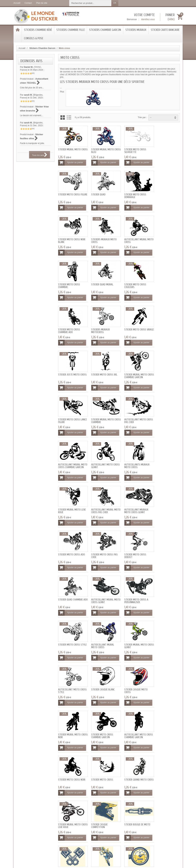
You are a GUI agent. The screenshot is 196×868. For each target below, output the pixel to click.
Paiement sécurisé (61, 808)
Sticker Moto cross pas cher (71, 456)
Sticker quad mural (132, 236)
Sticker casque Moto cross (132, 543)
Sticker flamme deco (163, 717)
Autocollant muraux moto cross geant (133, 412)
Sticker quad (65, 192)
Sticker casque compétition (129, 630)
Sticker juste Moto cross (163, 281)
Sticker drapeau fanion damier (71, 718)
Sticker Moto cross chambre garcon (69, 587)
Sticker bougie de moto (165, 629)
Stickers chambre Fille (71, 30)
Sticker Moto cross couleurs (163, 237)
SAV (86, 816)
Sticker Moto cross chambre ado (69, 281)
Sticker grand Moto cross (69, 630)
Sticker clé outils (130, 717)
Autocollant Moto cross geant (131, 368)
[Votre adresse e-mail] (162, 811)
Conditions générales (127, 812)
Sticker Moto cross (163, 585)
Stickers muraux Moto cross (165, 193)
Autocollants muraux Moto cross (165, 368)
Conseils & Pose (34, 38)
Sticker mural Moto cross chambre (163, 324)
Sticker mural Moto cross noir (163, 543)
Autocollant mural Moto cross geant (163, 456)
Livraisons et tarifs (61, 805)
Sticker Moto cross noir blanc (134, 193)
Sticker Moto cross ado (165, 411)
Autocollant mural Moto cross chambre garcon (101, 369)
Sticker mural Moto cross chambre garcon (102, 324)
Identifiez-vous (148, 19)
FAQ (86, 809)
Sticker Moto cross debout (100, 456)
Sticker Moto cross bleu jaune (103, 674)
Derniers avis (31, 61)
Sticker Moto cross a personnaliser (70, 499)
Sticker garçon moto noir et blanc (101, 762)
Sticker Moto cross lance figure (132, 324)
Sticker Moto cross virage (132, 281)
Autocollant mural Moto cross (69, 237)
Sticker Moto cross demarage (100, 193)
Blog (86, 812)
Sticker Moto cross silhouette (132, 150)
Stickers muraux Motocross (99, 281)
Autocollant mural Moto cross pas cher (101, 412)
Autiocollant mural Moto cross (132, 499)
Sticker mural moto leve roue (72, 412)
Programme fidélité (61, 812)
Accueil (22, 48)
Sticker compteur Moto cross (134, 674)
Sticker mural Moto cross (69, 150)
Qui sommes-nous (125, 805)
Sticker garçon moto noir (132, 762)
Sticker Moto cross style (100, 499)
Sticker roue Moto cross (166, 673)
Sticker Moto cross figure (163, 150)
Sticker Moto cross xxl (71, 323)
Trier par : (142, 117)
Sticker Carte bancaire (165, 30)
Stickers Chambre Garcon (105, 30)
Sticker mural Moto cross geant (163, 499)
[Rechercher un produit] (90, 3)
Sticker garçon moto (70, 760)
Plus (62, 92)
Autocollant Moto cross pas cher (69, 368)
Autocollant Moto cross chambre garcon (102, 587)
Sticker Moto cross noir (134, 585)
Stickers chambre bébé (38, 30)
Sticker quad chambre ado (133, 456)
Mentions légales (125, 808)
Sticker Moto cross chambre (100, 237)
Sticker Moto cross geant (100, 718)
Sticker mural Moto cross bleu (101, 150)
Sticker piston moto (69, 673)
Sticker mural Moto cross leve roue (101, 630)
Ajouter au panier (71, 161)
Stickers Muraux (136, 30)
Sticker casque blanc (101, 542)
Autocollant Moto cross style (69, 543)
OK (115, 3)
